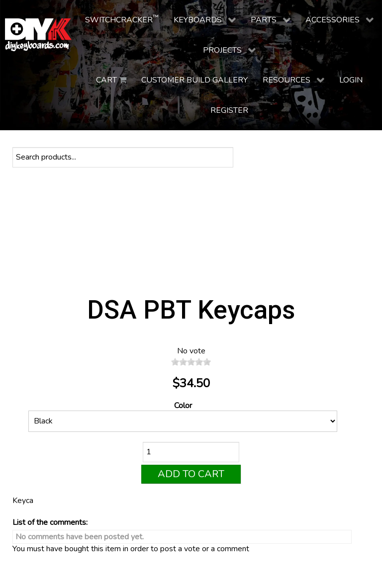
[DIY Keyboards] (38, 35)
